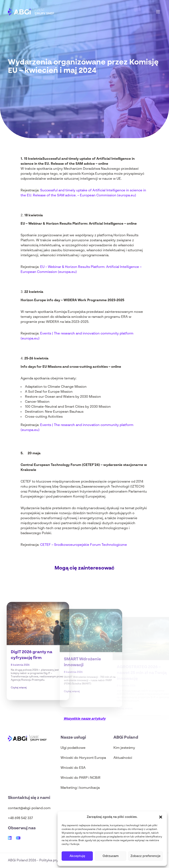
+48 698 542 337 (20, 818)
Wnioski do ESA (73, 768)
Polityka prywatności (56, 861)
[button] (161, 817)
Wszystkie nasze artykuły (84, 719)
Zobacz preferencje (145, 856)
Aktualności (123, 758)
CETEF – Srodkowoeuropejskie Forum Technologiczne (84, 545)
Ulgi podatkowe (73, 748)
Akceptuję (77, 856)
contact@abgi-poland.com (29, 808)
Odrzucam (111, 856)
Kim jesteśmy (124, 748)
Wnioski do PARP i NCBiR (81, 778)
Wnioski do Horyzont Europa (83, 758)
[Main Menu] (158, 12)
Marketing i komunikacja (80, 788)
